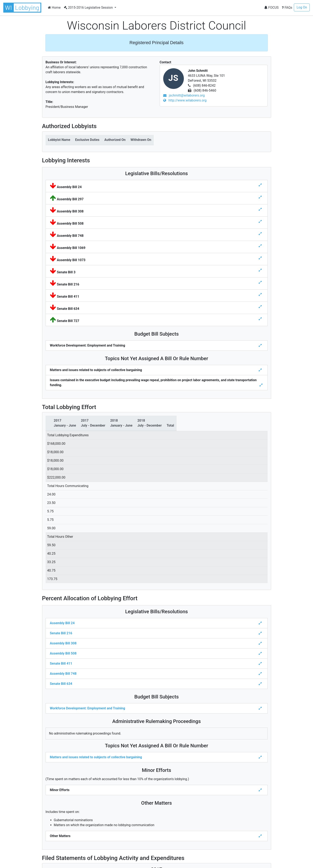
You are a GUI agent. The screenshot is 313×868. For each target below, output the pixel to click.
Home (54, 8)
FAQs (287, 8)
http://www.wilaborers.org (185, 100)
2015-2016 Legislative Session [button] (89, 8)
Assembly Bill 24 (62, 623)
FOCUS (271, 8)
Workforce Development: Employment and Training (88, 708)
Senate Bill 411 (61, 663)
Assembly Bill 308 (63, 643)
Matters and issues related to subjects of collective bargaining (96, 757)
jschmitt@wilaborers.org (184, 95)
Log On (302, 7)
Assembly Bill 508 (63, 653)
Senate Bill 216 (61, 633)
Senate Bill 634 (61, 684)
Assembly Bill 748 (63, 674)
